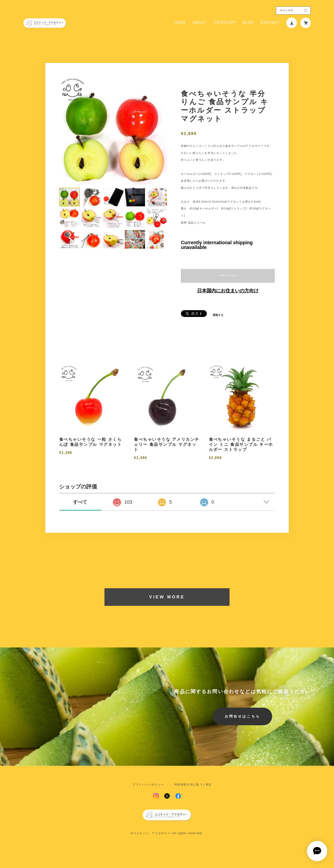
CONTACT (270, 23)
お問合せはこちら (243, 716)
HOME (180, 23)
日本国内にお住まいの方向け (228, 291)
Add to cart (228, 276)
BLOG (248, 23)
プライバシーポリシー (148, 785)
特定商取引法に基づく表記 (193, 785)
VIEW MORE (167, 597)
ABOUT (200, 23)
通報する (218, 315)
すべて (80, 502)
